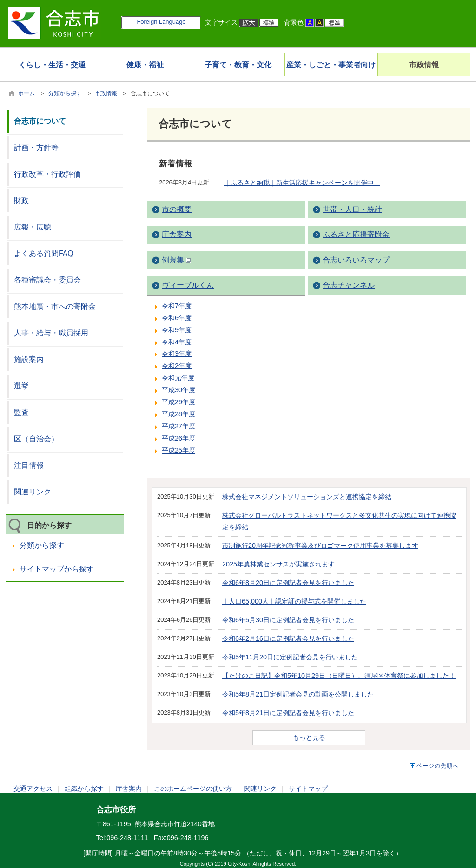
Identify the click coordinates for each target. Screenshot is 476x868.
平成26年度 (178, 438)
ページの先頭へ (438, 766)
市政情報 (106, 93)
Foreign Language (161, 22)
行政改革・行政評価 (47, 174)
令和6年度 (177, 318)
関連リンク (33, 492)
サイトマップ (308, 789)
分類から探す (65, 93)
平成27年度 (178, 426)
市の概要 (177, 209)
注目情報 (29, 465)
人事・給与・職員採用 (51, 333)
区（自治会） (36, 439)
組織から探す (84, 789)
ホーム (26, 93)
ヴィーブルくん (188, 285)
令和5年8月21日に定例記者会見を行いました (288, 713)
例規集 (176, 260)
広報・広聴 (33, 227)
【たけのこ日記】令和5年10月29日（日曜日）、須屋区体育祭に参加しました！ (339, 676)
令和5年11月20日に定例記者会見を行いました (290, 657)
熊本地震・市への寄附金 (55, 306)
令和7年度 (177, 306)
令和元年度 (178, 378)
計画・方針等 (36, 148)
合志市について (40, 121)
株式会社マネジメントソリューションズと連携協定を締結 (307, 497)
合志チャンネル (349, 285)
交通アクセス (33, 789)
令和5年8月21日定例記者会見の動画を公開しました (298, 694)
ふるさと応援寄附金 (356, 234)
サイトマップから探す (57, 569)
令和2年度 (177, 366)
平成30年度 (178, 390)
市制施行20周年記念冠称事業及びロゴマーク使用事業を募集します (320, 546)
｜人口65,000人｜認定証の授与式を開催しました (294, 601)
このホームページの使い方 (193, 789)
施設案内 (29, 359)
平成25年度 (178, 450)
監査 (21, 412)
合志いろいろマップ (356, 260)
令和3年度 (177, 354)
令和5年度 (177, 330)
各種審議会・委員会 (47, 280)
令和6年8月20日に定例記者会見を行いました (288, 583)
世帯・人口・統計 (352, 209)
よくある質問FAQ (44, 253)
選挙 (21, 386)
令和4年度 (177, 342)
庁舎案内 (177, 234)
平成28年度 (178, 414)
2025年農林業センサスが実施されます (278, 564)
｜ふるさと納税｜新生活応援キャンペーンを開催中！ (302, 183)
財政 (21, 201)
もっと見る (309, 737)
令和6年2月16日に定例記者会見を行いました (288, 638)
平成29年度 (178, 402)
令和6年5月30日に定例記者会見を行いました (288, 620)
